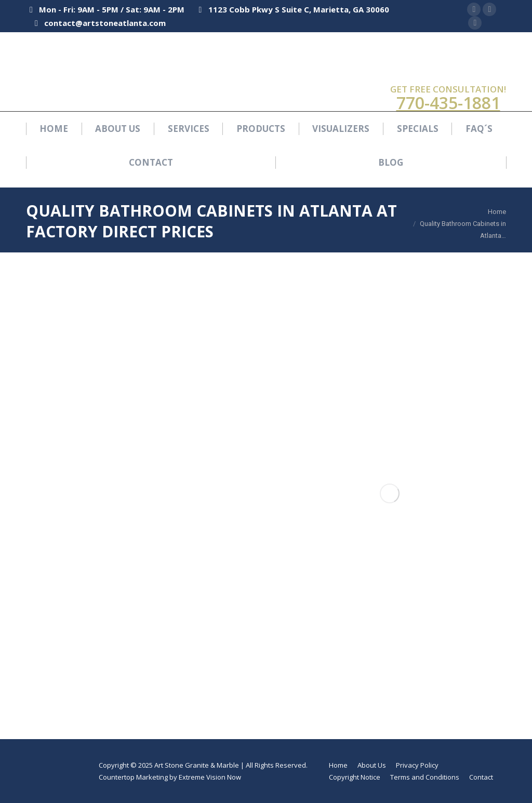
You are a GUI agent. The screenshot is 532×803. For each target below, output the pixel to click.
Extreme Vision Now (210, 777)
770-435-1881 (448, 103)
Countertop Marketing (133, 777)
